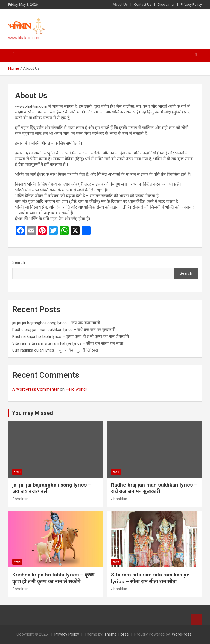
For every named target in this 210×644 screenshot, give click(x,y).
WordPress (182, 634)
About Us (120, 5)
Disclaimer (166, 5)
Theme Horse (116, 634)
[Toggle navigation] (14, 55)
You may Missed (33, 413)
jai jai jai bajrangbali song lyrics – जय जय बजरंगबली (56, 323)
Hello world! (76, 389)
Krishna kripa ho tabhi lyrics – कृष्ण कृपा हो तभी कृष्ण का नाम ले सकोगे (71, 336)
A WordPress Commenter (36, 389)
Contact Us (143, 5)
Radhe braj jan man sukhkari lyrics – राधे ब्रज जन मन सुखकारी (64, 330)
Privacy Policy (191, 5)
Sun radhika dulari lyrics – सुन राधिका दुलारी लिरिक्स (55, 350)
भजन (17, 472)
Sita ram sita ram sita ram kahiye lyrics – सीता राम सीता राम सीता (68, 343)
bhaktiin (22, 499)
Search (19, 262)
